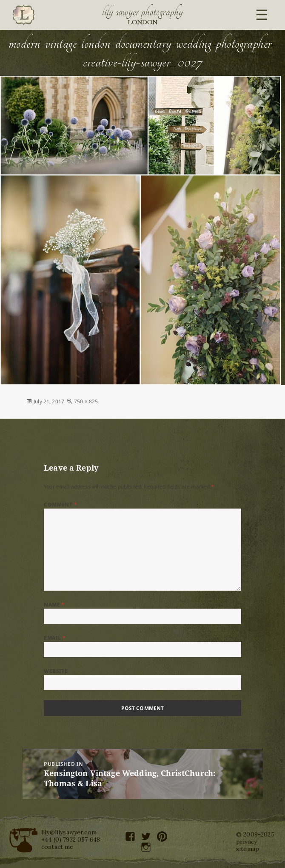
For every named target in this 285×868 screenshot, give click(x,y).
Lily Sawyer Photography (142, 12)
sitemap (248, 849)
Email (55, 638)
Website (56, 671)
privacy (247, 842)
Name (54, 605)
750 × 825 (86, 401)
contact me (57, 847)
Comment (60, 504)
